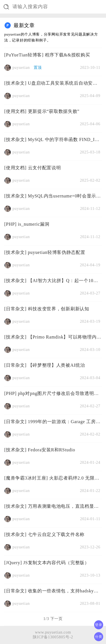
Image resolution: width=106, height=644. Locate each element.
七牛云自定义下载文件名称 (56, 534)
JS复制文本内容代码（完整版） (56, 563)
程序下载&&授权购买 (68, 55)
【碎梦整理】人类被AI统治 (57, 365)
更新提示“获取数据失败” (54, 111)
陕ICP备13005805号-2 (53, 637)
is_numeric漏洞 (34, 224)
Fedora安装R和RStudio (52, 450)
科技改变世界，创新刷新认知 (59, 309)
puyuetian (21, 68)
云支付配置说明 (45, 168)
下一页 (57, 619)
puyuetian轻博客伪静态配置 (57, 252)
